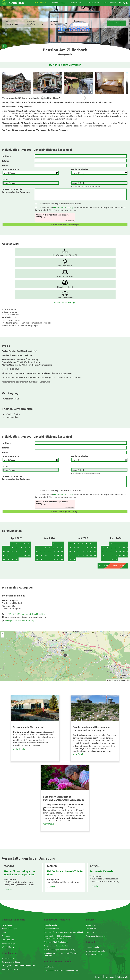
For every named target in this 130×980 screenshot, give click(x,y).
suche (117, 23)
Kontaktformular (93, 947)
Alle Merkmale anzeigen (65, 302)
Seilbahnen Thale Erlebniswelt (56, 942)
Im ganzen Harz (11, 24)
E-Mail (5, 165)
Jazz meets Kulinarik (101, 871)
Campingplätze (8, 940)
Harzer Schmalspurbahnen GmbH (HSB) (60, 949)
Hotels (5, 932)
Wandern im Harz (9, 958)
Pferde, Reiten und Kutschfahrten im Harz (19, 966)
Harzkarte (90, 932)
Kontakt (99, 977)
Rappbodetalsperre (52, 928)
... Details (8, 889)
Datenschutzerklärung (63, 207)
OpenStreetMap (114, 680)
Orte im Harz (110, 3)
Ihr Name (6, 156)
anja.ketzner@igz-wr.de (95, 951)
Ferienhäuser (7, 925)
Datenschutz (122, 977)
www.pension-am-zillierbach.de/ (20, 620)
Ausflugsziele (58, 3)
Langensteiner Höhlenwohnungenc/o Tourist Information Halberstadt (58, 937)
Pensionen (6, 936)
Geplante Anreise (10, 169)
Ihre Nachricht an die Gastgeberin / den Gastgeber (16, 191)
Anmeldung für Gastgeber (96, 936)
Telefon (6, 161)
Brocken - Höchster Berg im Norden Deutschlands (64, 932)
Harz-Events (49, 967)
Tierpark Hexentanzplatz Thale (56, 946)
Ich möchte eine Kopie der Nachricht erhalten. (61, 203)
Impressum (110, 977)
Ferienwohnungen (9, 928)
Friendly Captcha (69, 221)
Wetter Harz (91, 928)
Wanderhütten (8, 947)
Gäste (5, 179)
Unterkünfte (41, 3)
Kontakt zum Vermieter (65, 65)
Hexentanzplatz (50, 925)
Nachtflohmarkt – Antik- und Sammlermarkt (61, 970)
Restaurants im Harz (10, 969)
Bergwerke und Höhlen (11, 962)
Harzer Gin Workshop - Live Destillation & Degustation (20, 873)
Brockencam (93, 3)
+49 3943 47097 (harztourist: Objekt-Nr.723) (25, 614)
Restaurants (76, 3)
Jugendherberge (9, 943)
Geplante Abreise (80, 169)
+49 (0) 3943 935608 (94, 954)
